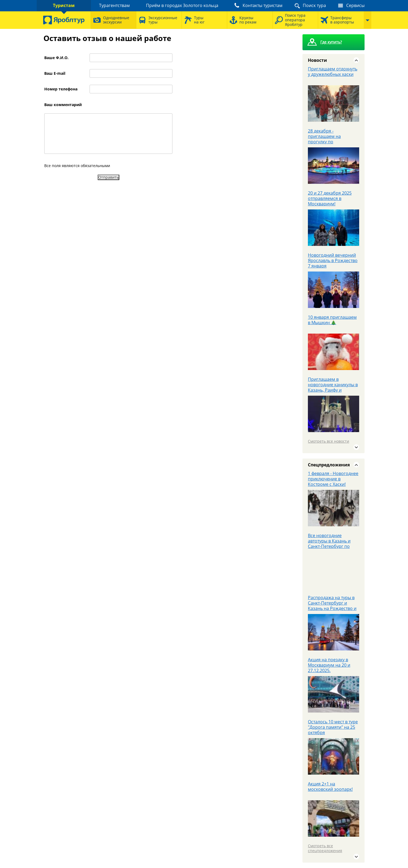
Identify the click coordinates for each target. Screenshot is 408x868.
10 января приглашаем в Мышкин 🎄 (332, 320)
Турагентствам (114, 5)
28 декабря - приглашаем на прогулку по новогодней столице (330, 139)
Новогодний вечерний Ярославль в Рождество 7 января (333, 260)
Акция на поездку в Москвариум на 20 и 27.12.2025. (329, 665)
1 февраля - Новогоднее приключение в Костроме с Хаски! (333, 479)
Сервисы (355, 5)
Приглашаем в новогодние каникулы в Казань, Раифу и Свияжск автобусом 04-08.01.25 (333, 390)
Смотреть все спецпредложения (325, 848)
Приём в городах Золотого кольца (182, 5)
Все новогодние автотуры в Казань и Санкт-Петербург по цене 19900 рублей (329, 544)
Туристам (64, 5)
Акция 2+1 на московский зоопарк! (330, 786)
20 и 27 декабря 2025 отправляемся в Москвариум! (330, 198)
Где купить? (331, 42)
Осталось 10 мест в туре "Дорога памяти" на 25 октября (333, 727)
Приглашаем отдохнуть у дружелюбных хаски (333, 72)
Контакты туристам (263, 5)
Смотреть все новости (329, 441)
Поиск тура (314, 5)
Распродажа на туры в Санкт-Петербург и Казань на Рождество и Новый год (332, 606)
